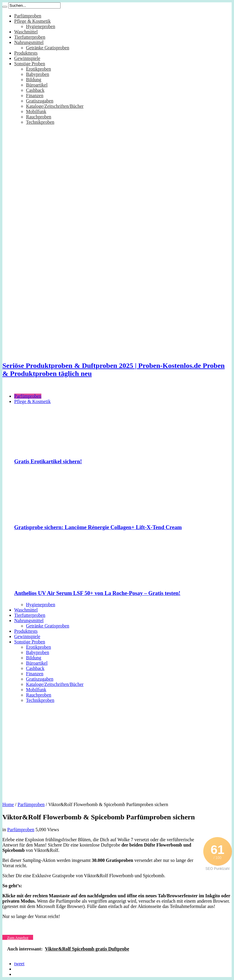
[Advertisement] (117, 750)
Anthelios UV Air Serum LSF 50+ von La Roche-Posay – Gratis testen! (97, 593)
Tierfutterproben (30, 37)
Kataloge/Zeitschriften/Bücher (55, 106)
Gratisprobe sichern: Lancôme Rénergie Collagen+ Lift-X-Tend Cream (98, 527)
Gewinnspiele (27, 58)
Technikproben (40, 122)
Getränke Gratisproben (48, 48)
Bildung (34, 80)
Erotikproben (38, 69)
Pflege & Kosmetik (32, 21)
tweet (19, 964)
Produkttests (26, 53)
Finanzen (35, 96)
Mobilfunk (36, 111)
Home (8, 804)
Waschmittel (26, 32)
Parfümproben (28, 16)
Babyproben (38, 74)
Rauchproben (39, 117)
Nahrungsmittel (29, 42)
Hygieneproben (41, 26)
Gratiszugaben (40, 101)
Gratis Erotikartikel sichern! (48, 461)
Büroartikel (37, 85)
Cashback (35, 90)
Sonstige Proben (30, 64)
